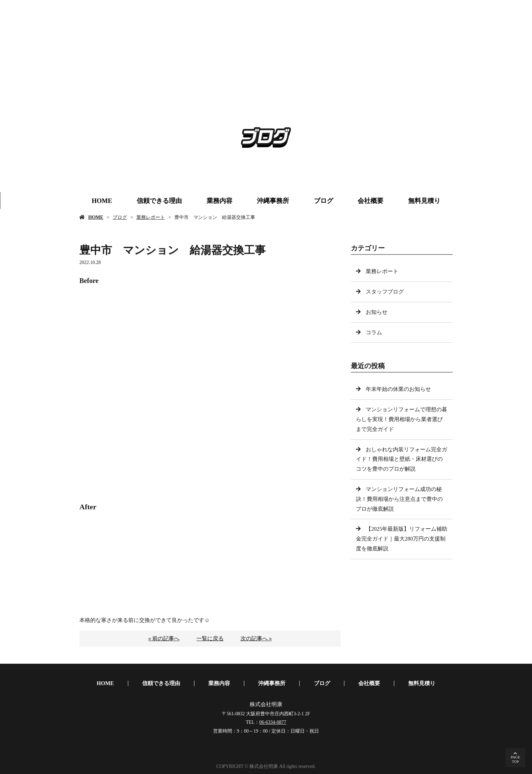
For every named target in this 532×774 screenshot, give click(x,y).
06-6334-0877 (273, 722)
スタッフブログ (385, 292)
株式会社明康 (266, 704)
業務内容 (220, 201)
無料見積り (424, 201)
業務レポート (151, 217)
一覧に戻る (210, 638)
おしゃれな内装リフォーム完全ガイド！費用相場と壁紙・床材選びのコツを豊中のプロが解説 (402, 459)
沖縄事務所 (273, 201)
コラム (374, 332)
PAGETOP (515, 759)
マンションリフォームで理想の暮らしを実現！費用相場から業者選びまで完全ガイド (402, 419)
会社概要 (370, 201)
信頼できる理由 (159, 201)
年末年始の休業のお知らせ (398, 389)
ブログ (324, 201)
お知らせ (377, 312)
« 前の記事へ (164, 638)
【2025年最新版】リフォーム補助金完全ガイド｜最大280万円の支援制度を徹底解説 (402, 539)
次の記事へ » (256, 638)
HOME (102, 201)
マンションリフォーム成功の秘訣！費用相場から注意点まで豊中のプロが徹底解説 (399, 499)
